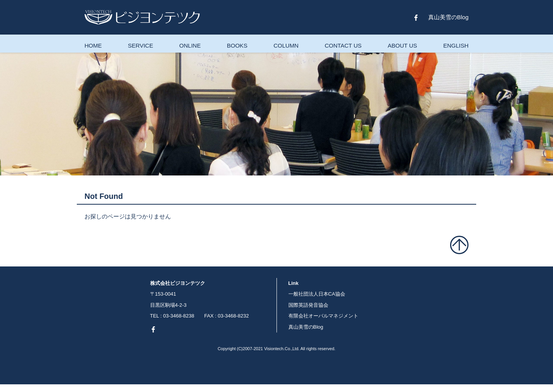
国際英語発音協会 (308, 305)
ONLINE (190, 45)
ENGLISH (456, 45)
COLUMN (286, 45)
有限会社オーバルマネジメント (323, 316)
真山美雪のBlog (448, 17)
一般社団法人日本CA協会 (317, 294)
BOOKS (237, 45)
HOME (93, 45)
